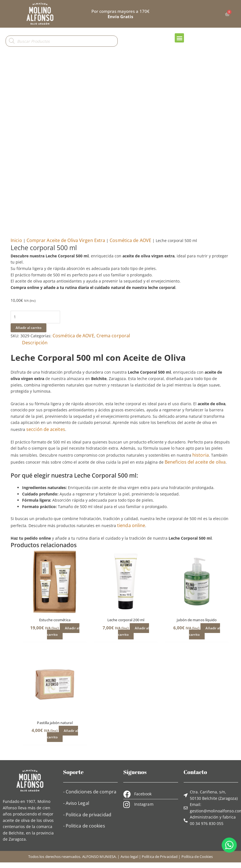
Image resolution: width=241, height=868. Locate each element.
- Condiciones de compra (90, 792)
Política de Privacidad (160, 857)
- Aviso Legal (76, 803)
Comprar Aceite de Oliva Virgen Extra (66, 240)
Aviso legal (129, 857)
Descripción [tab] (35, 343)
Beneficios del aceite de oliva (195, 462)
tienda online (131, 525)
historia (201, 455)
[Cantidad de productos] (35, 317)
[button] (179, 38)
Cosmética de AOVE (130, 240)
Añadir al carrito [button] (63, 631)
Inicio (16, 240)
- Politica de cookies (84, 826)
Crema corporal (113, 336)
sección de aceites (46, 429)
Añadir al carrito (29, 328)
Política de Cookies (197, 857)
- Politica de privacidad (87, 815)
